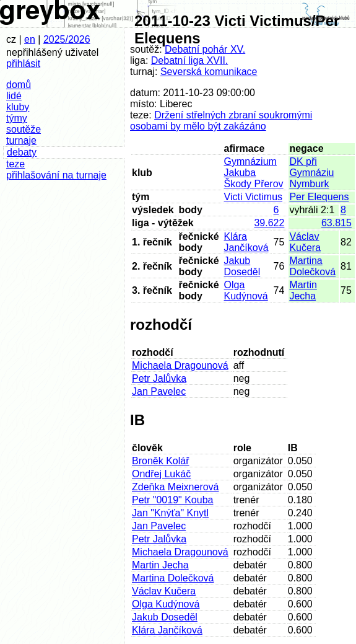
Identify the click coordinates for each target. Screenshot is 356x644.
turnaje (21, 140)
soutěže (24, 129)
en (30, 39)
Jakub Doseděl (242, 266)
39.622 (269, 223)
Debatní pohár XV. (205, 49)
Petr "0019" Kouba (172, 500)
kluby (18, 107)
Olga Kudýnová (246, 290)
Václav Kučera (305, 242)
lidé (14, 96)
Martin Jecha (303, 290)
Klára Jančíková (246, 242)
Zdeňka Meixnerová (176, 487)
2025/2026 (67, 39)
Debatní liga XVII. (190, 60)
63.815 (336, 223)
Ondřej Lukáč (161, 474)
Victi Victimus (254, 197)
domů (19, 85)
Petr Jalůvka (159, 378)
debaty (22, 152)
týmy (17, 118)
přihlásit (23, 64)
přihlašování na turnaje (56, 175)
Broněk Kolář (161, 461)
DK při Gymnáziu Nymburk (311, 173)
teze (15, 164)
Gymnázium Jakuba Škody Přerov (254, 173)
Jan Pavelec (159, 391)
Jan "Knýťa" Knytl (170, 513)
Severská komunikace (209, 72)
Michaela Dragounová (180, 365)
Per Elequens (319, 197)
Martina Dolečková (312, 266)
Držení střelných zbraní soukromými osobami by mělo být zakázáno (221, 121)
